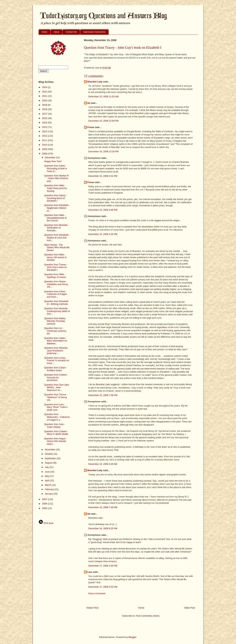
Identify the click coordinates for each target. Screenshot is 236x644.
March (48, 485)
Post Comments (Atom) (148, 616)
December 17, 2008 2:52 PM (103, 587)
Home (45, 32)
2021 (45, 96)
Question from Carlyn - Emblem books (56, 369)
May (47, 476)
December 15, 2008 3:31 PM (103, 176)
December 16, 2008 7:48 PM (103, 507)
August (49, 463)
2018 (45, 109)
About (57, 32)
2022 (45, 92)
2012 (45, 136)
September (51, 458)
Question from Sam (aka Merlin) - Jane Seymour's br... (57, 387)
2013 (45, 131)
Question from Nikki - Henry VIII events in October (55, 257)
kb (89, 103)
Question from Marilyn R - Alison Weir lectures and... (56, 178)
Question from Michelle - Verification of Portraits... (57, 228)
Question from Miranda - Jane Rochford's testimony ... (56, 351)
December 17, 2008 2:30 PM (103, 566)
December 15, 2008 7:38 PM (103, 395)
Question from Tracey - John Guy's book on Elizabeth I (56, 267)
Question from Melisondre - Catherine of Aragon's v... (57, 417)
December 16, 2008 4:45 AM (103, 464)
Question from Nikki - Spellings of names (55, 276)
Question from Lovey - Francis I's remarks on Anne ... (57, 361)
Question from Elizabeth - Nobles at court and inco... (57, 238)
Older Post (189, 608)
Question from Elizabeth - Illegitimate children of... (57, 208)
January (49, 494)
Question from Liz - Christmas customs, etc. (55, 331)
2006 (45, 504)
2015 (45, 123)
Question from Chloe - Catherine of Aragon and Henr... (56, 294)
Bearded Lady (95, 82)
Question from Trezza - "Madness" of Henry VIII (56, 397)
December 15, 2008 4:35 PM (103, 234)
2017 (45, 114)
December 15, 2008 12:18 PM (104, 152)
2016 (45, 118)
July (47, 467)
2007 (45, 499)
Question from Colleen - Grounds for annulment (56, 377)
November (50, 450)
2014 (45, 127)
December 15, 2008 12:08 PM (104, 121)
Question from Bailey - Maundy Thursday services (55, 321)
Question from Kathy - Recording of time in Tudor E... (56, 168)
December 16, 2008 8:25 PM (103, 528)
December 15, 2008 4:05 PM (103, 210)
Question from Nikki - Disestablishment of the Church (55, 218)
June (48, 472)
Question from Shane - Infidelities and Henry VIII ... (56, 284)
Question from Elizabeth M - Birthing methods (56, 303)
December (50, 157)
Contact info (71, 32)
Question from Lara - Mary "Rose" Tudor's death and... (56, 407)
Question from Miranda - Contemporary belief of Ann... (57, 311)
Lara (90, 572)
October (49, 454)
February (50, 489)
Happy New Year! (53, 161)
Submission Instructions (94, 32)
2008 (45, 154)
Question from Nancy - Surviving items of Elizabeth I (56, 198)
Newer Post (92, 608)
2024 (45, 87)
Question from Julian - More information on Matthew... (56, 341)
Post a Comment (97, 593)
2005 (45, 508)
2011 (45, 140)
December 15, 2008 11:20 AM (104, 97)
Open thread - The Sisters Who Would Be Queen (57, 248)
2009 (45, 149)
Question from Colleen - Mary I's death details (56, 433)
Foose (91, 127)
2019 (45, 105)
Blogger (132, 637)
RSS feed (46, 523)
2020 (45, 101)
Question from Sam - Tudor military (55, 426)
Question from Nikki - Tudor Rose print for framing (56, 188)
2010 (45, 145)
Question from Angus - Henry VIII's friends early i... (55, 441)
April (47, 480)
